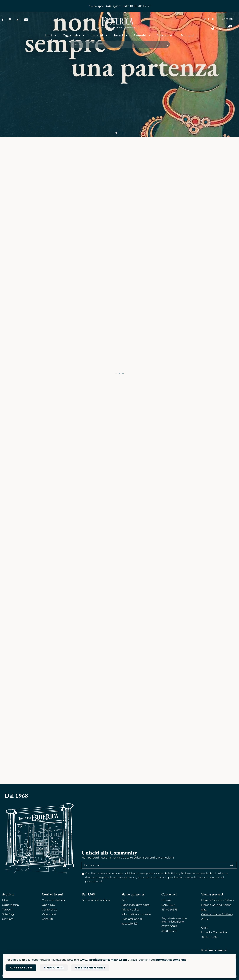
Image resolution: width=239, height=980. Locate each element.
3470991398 (169, 931)
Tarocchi (8, 910)
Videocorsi (49, 914)
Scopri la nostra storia (96, 900)
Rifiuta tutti (54, 968)
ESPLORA (15, 571)
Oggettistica (10, 905)
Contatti (227, 19)
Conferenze (50, 910)
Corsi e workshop (53, 900)
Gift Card (8, 919)
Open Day (49, 905)
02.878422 (168, 905)
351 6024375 (169, 910)
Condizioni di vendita (135, 905)
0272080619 (169, 926)
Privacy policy (130, 910)
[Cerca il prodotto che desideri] (116, 44)
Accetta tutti (21, 968)
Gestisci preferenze (90, 968)
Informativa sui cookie (136, 914)
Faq (124, 900)
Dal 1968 (208, 19)
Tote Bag (8, 914)
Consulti (47, 919)
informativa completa (171, 960)
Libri (5, 900)
